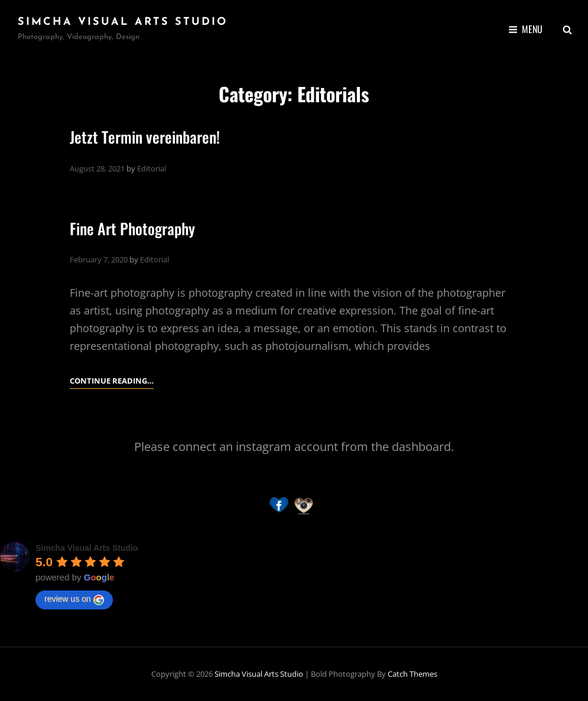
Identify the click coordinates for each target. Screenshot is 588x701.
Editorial (152, 168)
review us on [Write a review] (74, 599)
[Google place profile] (87, 548)
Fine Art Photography (132, 228)
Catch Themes (412, 674)
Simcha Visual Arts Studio (123, 22)
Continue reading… (112, 381)
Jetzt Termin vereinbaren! (145, 137)
